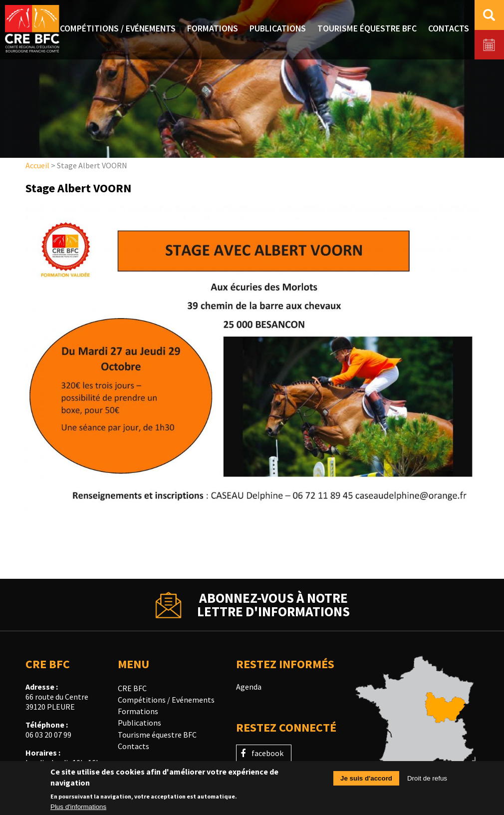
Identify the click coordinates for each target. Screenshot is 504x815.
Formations (138, 711)
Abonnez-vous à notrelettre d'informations (273, 605)
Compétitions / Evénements (166, 700)
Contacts (133, 746)
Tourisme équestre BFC (157, 735)
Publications (139, 723)
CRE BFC (132, 688)
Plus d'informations (78, 810)
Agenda (249, 687)
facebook (267, 753)
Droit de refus (427, 782)
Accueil (37, 165)
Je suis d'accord (366, 782)
